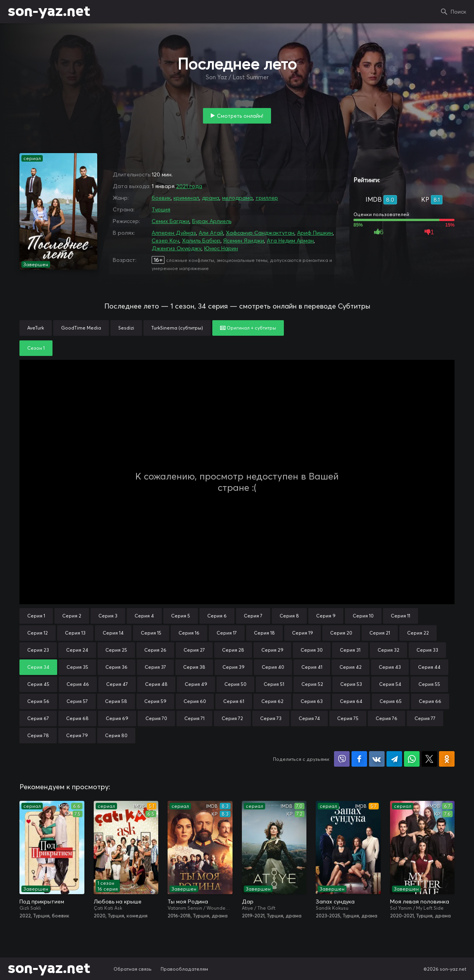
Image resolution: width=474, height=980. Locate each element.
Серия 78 (38, 735)
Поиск (458, 12)
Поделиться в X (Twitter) (429, 759)
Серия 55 (429, 684)
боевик (161, 198)
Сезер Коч (165, 241)
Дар (248, 902)
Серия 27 (194, 650)
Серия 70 (156, 718)
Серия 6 (217, 616)
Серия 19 (303, 633)
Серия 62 (272, 701)
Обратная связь (133, 969)
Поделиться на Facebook (359, 759)
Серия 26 (155, 650)
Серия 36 (116, 667)
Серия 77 (425, 718)
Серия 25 (116, 650)
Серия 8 (289, 616)
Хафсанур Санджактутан (260, 233)
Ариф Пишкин (315, 233)
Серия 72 (232, 718)
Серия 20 (341, 633)
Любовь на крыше (118, 902)
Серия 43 (390, 667)
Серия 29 (272, 650)
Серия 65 (391, 701)
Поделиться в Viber (342, 759)
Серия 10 (363, 616)
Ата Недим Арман (290, 241)
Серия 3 (108, 616)
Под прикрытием (42, 902)
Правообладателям (184, 969)
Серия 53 (351, 684)
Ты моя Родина (188, 902)
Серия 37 (155, 667)
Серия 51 (274, 684)
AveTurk (36, 328)
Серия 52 (312, 684)
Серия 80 (116, 735)
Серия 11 (401, 616)
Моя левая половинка (420, 902)
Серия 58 (116, 701)
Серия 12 (38, 633)
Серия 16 (189, 633)
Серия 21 (380, 633)
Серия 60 (195, 701)
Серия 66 (430, 701)
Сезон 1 (36, 348)
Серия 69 (117, 718)
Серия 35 (77, 667)
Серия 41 (312, 667)
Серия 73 (271, 718)
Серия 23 (38, 650)
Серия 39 (234, 667)
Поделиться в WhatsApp (412, 759)
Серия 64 (351, 701)
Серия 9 (326, 616)
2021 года (189, 186)
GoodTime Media (81, 328)
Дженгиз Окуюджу (177, 248)
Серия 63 (312, 701)
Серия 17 (227, 633)
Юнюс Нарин (221, 248)
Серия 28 (233, 650)
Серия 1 (36, 616)
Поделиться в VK (377, 759)
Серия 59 (155, 701)
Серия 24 (77, 650)
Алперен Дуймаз (174, 233)
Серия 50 (235, 684)
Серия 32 (388, 650)
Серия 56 (38, 701)
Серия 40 (273, 667)
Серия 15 (151, 633)
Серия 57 (77, 701)
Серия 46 (78, 684)
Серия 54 (390, 684)
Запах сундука (335, 902)
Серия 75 (348, 718)
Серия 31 (350, 650)
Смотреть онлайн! (240, 116)
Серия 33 (427, 650)
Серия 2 (72, 616)
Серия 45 (38, 684)
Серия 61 (234, 701)
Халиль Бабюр (201, 241)
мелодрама (237, 198)
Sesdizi (126, 328)
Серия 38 (194, 667)
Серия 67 (38, 718)
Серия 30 (312, 650)
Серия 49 (196, 684)
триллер (267, 198)
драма (211, 198)
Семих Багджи (171, 221)
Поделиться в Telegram (394, 759)
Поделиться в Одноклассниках (447, 759)
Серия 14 (113, 633)
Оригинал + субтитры (248, 328)
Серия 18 (264, 633)
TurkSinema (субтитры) (177, 328)
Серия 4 (144, 616)
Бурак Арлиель (212, 221)
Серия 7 (253, 616)
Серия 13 (75, 633)
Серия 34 (38, 667)
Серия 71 (194, 718)
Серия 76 (387, 718)
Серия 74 (309, 718)
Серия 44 (429, 667)
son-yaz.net (49, 12)
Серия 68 (77, 718)
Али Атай (211, 233)
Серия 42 (351, 667)
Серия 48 (156, 684)
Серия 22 (418, 633)
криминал (186, 198)
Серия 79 (77, 735)
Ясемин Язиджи (244, 241)
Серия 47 (117, 684)
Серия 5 (181, 616)
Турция (161, 209)
